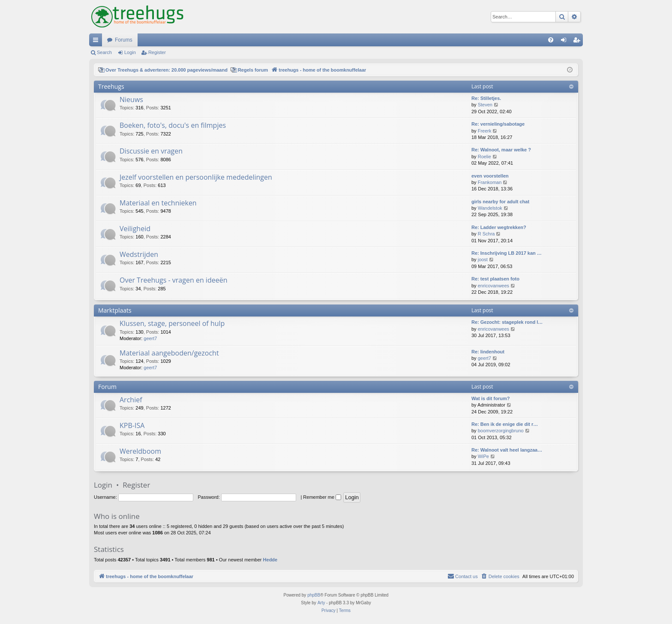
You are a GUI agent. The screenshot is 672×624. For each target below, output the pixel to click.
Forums (124, 40)
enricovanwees (493, 286)
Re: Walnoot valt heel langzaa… (507, 450)
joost (483, 259)
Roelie (484, 157)
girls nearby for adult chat (500, 202)
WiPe (483, 456)
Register (157, 52)
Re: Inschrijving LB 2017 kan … (507, 253)
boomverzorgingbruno (501, 431)
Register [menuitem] (578, 42)
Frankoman (490, 182)
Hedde (270, 560)
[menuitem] (551, 40)
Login (130, 52)
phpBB (314, 595)
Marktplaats (115, 310)
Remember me (322, 497)
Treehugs (111, 86)
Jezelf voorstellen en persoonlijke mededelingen (196, 177)
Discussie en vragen (151, 151)
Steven (485, 105)
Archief (131, 400)
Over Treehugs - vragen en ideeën (173, 280)
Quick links (97, 42)
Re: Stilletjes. (486, 98)
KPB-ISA (132, 425)
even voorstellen (490, 176)
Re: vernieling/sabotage (498, 124)
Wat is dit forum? (490, 398)
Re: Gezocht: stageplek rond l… (507, 322)
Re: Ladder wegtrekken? (499, 227)
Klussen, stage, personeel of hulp (172, 323)
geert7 (150, 338)
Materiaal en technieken (158, 203)
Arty (321, 603)
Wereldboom (140, 451)
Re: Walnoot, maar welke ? (501, 150)
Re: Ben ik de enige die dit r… (505, 424)
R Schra (486, 234)
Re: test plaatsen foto (495, 279)
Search (104, 52)
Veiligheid (135, 229)
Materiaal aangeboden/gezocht (169, 353)
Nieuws (131, 99)
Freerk (485, 131)
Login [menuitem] (565, 42)
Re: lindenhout (488, 352)
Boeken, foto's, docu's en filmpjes (173, 125)
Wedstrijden (139, 254)
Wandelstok (490, 208)
